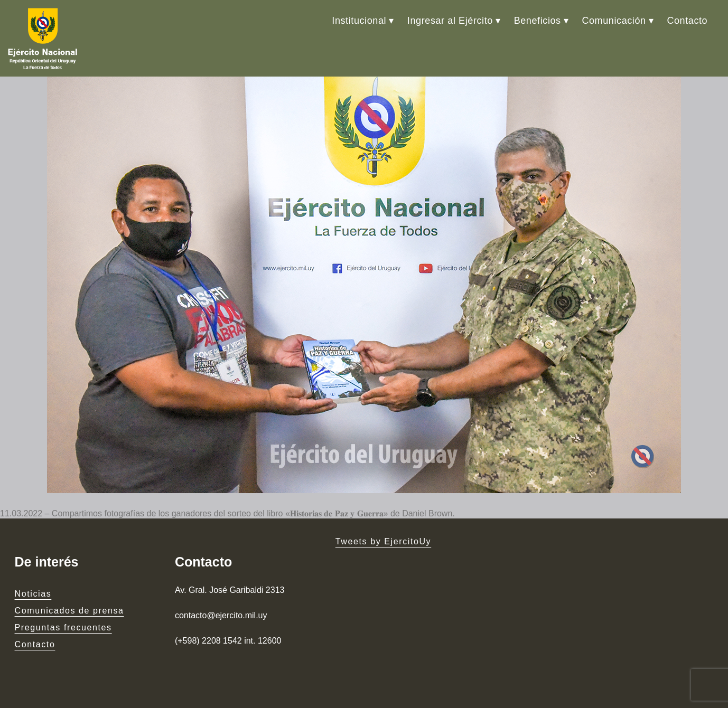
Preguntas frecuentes (63, 627)
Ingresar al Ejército (450, 21)
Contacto (687, 21)
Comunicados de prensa (69, 611)
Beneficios (538, 21)
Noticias (33, 594)
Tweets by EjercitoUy (383, 541)
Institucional (359, 21)
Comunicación (614, 21)
